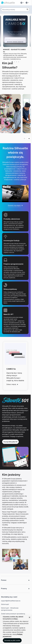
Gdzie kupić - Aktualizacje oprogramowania (10, 609)
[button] (25, 139)
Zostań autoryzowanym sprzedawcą (13, 614)
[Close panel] (30, 617)
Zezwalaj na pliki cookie (12, 640)
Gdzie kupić (5, 604)
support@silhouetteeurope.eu (11, 601)
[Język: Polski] (22, 3)
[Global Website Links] (27, 3)
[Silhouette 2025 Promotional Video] (15, 192)
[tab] (12, 62)
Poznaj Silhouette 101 (10, 442)
